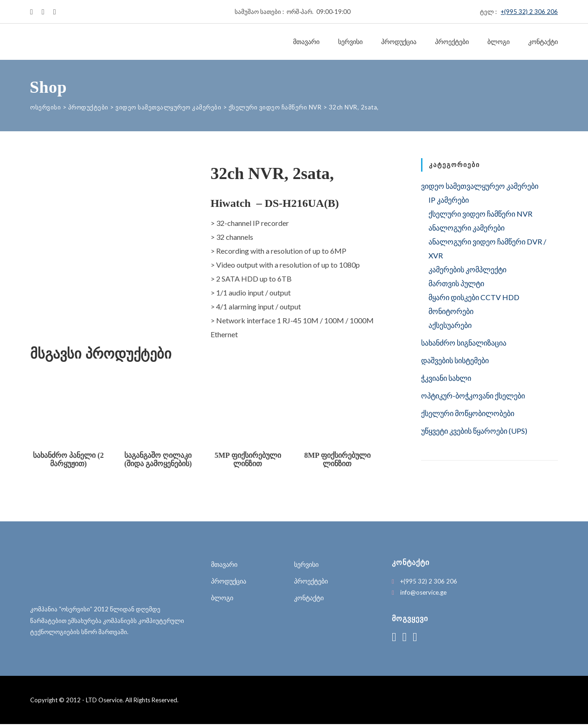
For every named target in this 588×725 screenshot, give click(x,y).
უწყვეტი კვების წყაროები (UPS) (474, 431)
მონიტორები (451, 311)
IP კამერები (449, 200)
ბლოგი (499, 42)
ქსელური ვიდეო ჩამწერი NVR (480, 214)
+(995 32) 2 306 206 (529, 12)
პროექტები (452, 42)
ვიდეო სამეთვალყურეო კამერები (480, 186)
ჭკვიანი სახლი (446, 378)
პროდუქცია (399, 42)
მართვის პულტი (456, 283)
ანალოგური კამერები (467, 228)
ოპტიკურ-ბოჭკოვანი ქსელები (473, 395)
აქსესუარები (450, 325)
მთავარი (306, 42)
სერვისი (350, 42)
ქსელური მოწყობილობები (468, 413)
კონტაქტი (543, 42)
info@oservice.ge (423, 593)
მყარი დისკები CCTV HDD (474, 297)
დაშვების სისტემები (455, 360)
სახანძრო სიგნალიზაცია (464, 343)
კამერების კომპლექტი (467, 269)
